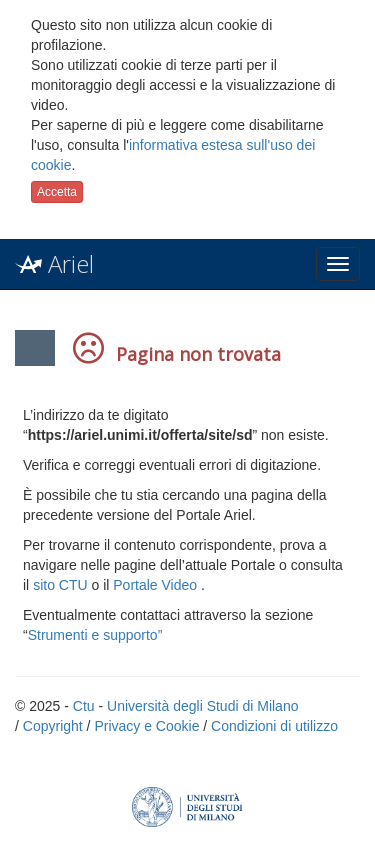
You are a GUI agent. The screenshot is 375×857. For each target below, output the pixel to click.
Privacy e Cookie (146, 726)
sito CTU (60, 585)
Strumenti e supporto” (95, 635)
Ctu (84, 706)
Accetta (57, 192)
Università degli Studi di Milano (202, 706)
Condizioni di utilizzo (274, 726)
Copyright (53, 726)
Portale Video (155, 585)
